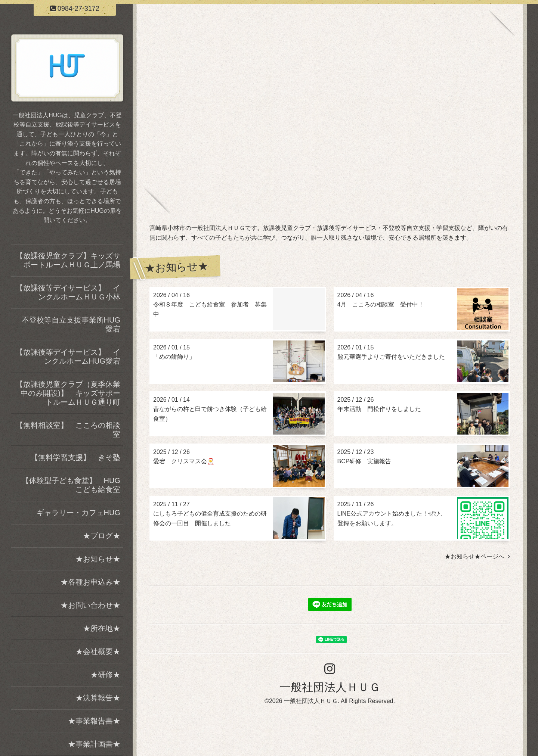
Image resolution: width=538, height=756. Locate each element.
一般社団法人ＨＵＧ (330, 687)
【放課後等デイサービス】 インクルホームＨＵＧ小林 (68, 292)
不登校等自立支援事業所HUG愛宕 (71, 324)
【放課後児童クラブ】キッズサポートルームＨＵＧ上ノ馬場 (68, 260)
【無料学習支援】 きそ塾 (77, 457)
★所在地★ (102, 628)
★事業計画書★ (94, 744)
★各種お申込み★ (90, 582)
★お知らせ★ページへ (477, 556)
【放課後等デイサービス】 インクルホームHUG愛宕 (68, 357)
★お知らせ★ (98, 559)
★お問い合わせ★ (90, 605)
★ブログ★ (102, 536)
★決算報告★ (98, 698)
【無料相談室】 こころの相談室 (68, 430)
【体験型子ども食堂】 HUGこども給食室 (71, 485)
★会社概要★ (98, 651)
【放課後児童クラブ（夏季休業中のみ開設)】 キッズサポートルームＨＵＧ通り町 (68, 393)
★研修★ (105, 675)
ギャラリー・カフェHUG (78, 513)
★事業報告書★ (94, 721)
